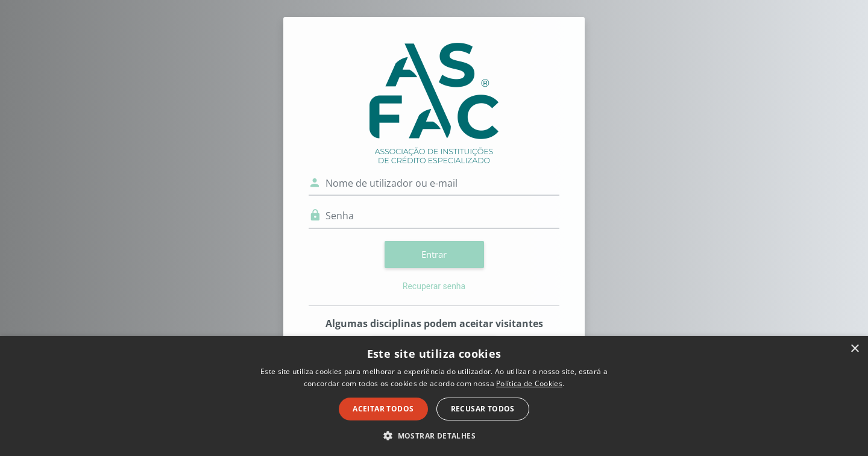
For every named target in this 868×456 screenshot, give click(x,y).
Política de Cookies (529, 383)
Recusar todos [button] (483, 409)
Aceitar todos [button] (383, 409)
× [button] (854, 349)
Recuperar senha (434, 286)
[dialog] (434, 396)
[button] (434, 436)
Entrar (434, 254)
